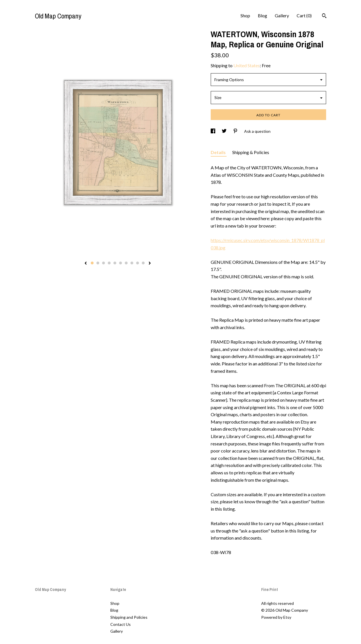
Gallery (282, 15)
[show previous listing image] (86, 264)
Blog (262, 15)
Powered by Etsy (276, 617)
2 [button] (98, 263)
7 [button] (126, 263)
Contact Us (121, 624)
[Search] (324, 16)
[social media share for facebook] (213, 131)
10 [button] (143, 263)
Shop (245, 15)
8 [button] (132, 263)
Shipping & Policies (251, 152)
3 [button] (104, 263)
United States (247, 65)
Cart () (304, 15)
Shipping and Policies (129, 617)
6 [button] (121, 263)
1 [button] (92, 263)
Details (219, 152)
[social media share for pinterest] (236, 131)
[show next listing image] (150, 264)
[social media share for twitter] (225, 131)
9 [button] (138, 263)
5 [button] (115, 263)
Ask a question (257, 131)
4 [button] (109, 263)
